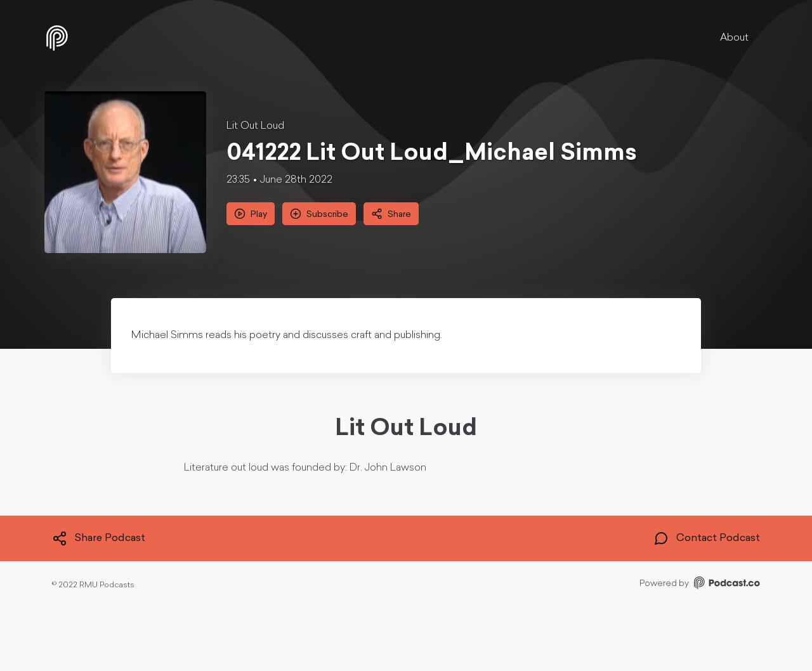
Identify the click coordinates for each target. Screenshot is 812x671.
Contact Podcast (707, 538)
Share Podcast (99, 538)
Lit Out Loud (255, 126)
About (734, 38)
